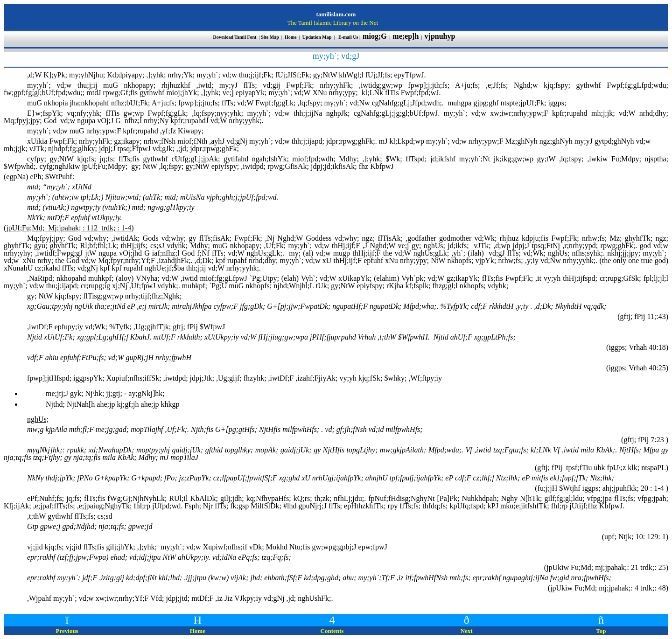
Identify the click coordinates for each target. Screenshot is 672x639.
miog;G (375, 36)
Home (291, 37)
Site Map (270, 37)
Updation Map (317, 37)
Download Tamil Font (235, 37)
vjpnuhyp (441, 36)
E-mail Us (348, 37)
